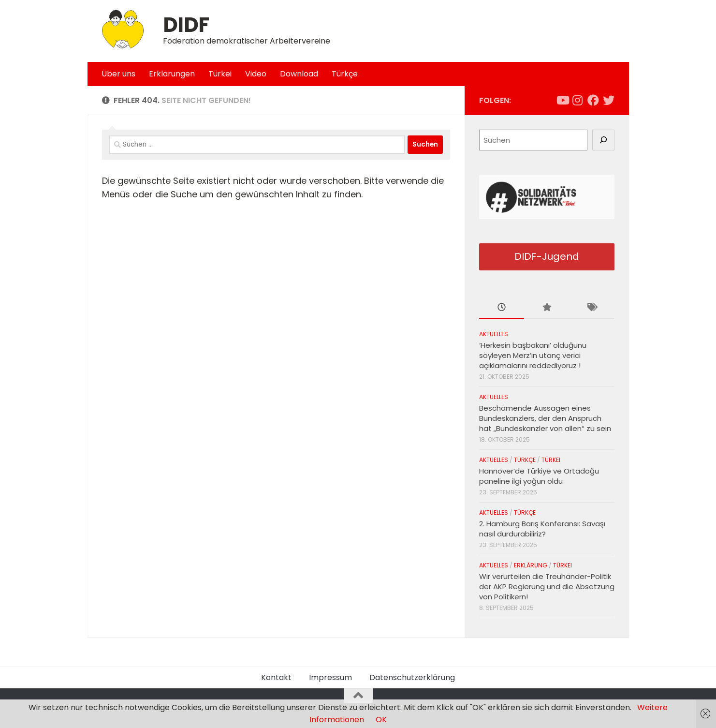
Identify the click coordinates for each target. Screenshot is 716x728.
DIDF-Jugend (547, 256)
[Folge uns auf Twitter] (609, 100)
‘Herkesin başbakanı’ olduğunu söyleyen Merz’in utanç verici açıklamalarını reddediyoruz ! (533, 355)
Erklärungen (172, 74)
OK (381, 720)
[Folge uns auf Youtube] (562, 100)
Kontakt (276, 677)
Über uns (118, 74)
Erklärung (531, 565)
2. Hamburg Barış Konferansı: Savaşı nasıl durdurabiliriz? (542, 529)
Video (256, 74)
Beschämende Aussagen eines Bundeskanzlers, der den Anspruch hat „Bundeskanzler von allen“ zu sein (545, 418)
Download (299, 74)
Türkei (220, 74)
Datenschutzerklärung (412, 677)
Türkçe (345, 74)
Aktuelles (494, 334)
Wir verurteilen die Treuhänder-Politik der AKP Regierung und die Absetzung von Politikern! (547, 587)
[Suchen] (603, 140)
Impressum (330, 677)
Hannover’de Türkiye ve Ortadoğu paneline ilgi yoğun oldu (539, 476)
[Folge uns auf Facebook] (593, 100)
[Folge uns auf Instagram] (578, 100)
